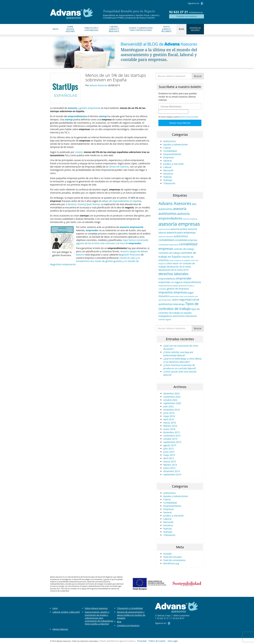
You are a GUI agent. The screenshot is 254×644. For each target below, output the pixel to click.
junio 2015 (169, 452)
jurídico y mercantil (173, 164)
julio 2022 (168, 406)
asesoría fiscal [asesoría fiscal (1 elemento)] (164, 229)
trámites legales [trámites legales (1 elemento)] (165, 319)
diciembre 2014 (171, 471)
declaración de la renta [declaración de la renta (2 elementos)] (179, 267)
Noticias (167, 177)
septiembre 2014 (172, 474)
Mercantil (168, 170)
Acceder (167, 554)
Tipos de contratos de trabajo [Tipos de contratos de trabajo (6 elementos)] (178, 306)
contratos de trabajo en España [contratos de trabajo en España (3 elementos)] (177, 255)
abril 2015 (169, 458)
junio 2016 (169, 413)
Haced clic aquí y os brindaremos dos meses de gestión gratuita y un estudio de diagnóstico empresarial (95, 261)
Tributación (169, 183)
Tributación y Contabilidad (91, 29)
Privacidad (142, 641)
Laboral (167, 167)
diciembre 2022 (171, 393)
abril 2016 (169, 419)
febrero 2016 (170, 426)
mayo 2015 (169, 455)
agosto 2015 (170, 445)
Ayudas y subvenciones (176, 144)
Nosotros (168, 174)
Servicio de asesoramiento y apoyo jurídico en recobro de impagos (131, 615)
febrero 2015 (170, 465)
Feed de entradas (172, 557)
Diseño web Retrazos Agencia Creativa (117, 641)
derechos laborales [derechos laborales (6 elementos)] (173, 274)
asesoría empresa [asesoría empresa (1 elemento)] (190, 219)
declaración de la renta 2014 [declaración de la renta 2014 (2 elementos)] (173, 270)
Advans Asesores (98, 85)
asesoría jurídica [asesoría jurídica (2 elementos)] (179, 229)
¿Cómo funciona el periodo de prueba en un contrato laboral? (180, 367)
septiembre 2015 (172, 442)
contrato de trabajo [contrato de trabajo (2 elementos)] (184, 249)
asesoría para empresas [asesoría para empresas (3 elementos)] (181, 232)
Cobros (167, 148)
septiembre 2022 (172, 403)
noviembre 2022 (172, 397)
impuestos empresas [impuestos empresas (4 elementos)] (173, 292)
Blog (181, 29)
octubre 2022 (170, 400)
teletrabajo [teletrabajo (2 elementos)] (179, 304)
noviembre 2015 (172, 436)
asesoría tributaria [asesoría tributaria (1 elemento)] (166, 237)
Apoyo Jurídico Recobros (166, 29)
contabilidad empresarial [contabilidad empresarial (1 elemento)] (168, 245)
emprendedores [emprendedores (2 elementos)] (167, 279)
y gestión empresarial (84, 108)
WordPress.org (171, 563)
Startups (168, 180)
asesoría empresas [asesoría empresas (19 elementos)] (179, 224)
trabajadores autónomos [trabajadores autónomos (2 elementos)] (172, 316)
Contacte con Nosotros (128, 625)
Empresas (168, 157)
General (167, 161)
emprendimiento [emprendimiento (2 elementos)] (192, 282)
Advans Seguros (60, 629)
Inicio (55, 29)
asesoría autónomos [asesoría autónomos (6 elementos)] (172, 211)
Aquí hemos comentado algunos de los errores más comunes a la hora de (112, 242)
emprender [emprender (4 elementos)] (184, 278)
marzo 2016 (170, 423)
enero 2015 (169, 468)
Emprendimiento (172, 154)
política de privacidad (189, 117)
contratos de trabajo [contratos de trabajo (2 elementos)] (169, 253)
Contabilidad (170, 151)
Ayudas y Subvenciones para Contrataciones (141, 29)
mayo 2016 (169, 416)
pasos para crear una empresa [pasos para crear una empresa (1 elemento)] (182, 296)
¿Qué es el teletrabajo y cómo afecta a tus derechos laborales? (182, 360)
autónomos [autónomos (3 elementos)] (181, 236)
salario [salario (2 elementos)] (175, 300)
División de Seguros (195, 29)
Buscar (198, 76)
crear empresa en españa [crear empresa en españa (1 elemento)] (180, 260)
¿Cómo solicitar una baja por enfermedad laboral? (178, 354)
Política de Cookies (157, 641)
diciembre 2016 (171, 410)
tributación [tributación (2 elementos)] (191, 316)
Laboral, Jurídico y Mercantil (114, 29)
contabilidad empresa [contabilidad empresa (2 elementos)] (186, 240)
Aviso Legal (173, 641)
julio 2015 (168, 449)
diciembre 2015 (171, 432)
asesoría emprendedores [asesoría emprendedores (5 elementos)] (174, 216)
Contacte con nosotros (186, 16)
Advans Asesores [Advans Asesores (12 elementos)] (175, 203)
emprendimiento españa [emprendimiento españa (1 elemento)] (168, 286)
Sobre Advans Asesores (70, 29)
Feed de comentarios (174, 560)
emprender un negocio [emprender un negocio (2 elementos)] (170, 282)
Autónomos (169, 141)
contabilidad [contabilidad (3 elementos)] (166, 240)
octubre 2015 (170, 439)
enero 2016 (169, 429)
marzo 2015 (170, 461)
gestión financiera (131, 255)
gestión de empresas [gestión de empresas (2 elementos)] (178, 289)
